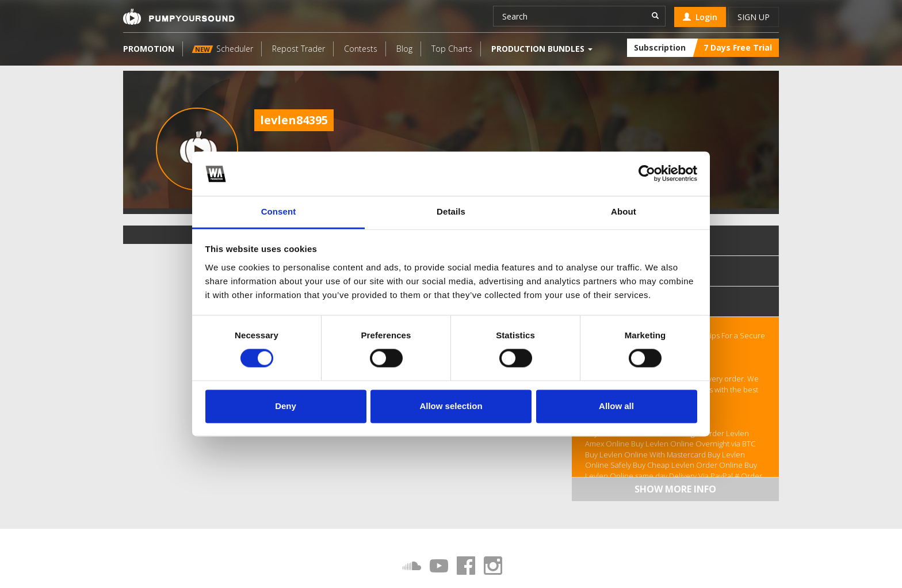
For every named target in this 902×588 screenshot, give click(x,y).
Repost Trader (299, 49)
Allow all (616, 406)
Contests (361, 49)
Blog (404, 49)
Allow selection (451, 406)
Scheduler (223, 49)
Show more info (675, 489)
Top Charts (452, 49)
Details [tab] (451, 211)
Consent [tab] (279, 211)
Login (700, 17)
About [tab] (624, 211)
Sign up (754, 17)
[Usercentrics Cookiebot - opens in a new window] (647, 174)
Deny (286, 406)
